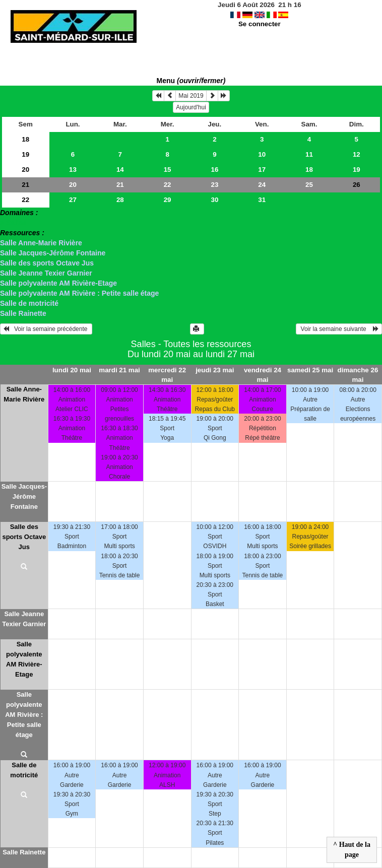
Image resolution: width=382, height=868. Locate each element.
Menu (191, 81)
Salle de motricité (29, 303)
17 (262, 170)
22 (168, 185)
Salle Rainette (23, 313)
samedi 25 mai (310, 370)
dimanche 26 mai (358, 375)
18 (25, 139)
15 (168, 170)
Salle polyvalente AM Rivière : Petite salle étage (79, 293)
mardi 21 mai (119, 370)
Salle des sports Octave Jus (47, 263)
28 (120, 200)
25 (309, 185)
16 (214, 170)
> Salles (13, 223)
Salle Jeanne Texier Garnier (46, 273)
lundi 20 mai (72, 370)
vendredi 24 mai (263, 375)
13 (73, 170)
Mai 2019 (191, 96)
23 (214, 185)
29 (168, 200)
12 (357, 154)
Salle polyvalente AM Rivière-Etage (58, 283)
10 (262, 154)
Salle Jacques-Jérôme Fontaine (53, 253)
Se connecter (260, 24)
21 (25, 185)
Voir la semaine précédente (46, 329)
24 (262, 185)
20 (25, 170)
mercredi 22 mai (167, 375)
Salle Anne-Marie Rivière (41, 243)
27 (73, 200)
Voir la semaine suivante (339, 329)
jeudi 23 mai (215, 370)
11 (309, 154)
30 (214, 200)
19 (25, 154)
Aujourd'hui (191, 107)
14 (120, 170)
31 (262, 200)
